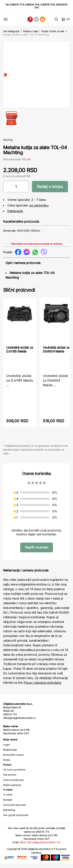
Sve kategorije (11, 31)
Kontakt (8, 804)
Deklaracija (15, 215)
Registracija (10, 754)
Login (6, 748)
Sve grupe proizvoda (16, 819)
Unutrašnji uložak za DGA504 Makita (56, 353)
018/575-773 (17, 5)
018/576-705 (48, 5)
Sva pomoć (10, 779)
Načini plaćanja (12, 789)
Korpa (7, 764)
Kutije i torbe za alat (53, 31)
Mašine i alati (30, 31)
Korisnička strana (13, 759)
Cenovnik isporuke (15, 809)
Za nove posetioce (14, 773)
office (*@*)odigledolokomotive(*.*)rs (40, 846)
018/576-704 (32, 5)
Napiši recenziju (37, 551)
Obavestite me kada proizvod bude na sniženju (37, 248)
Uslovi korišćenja (13, 784)
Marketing (9, 814)
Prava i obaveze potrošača (42, 686)
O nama (8, 798)
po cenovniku (39, 209)
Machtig (8, 144)
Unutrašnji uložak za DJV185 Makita (20, 353)
